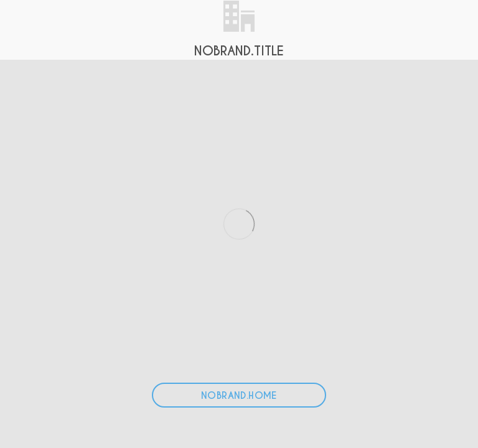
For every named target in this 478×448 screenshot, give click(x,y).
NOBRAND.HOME (239, 395)
